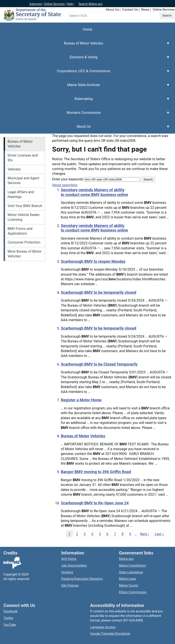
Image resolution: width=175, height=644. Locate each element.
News (145, 10)
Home (87, 29)
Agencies (36, 4)
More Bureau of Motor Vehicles (25, 254)
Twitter (8, 618)
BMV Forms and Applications (20, 231)
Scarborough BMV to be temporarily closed (98, 292)
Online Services (54, 4)
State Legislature (131, 572)
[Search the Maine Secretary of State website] (90, 16)
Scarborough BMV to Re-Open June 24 (95, 503)
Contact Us (130, 10)
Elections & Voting (85, 60)
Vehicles (14, 169)
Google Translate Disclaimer (110, 634)
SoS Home (69, 559)
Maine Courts (129, 585)
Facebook (10, 611)
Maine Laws (128, 579)
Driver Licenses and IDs (23, 158)
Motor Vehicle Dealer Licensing (24, 217)
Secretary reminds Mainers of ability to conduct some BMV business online (94, 192)
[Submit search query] (167, 16)
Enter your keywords (68, 179)
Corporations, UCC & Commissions (85, 74)
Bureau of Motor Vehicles (85, 46)
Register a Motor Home (81, 400)
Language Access (103, 627)
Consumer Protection (24, 242)
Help (70, 4)
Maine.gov (126, 559)
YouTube (10, 625)
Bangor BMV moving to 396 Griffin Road (96, 472)
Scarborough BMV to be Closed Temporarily (99, 364)
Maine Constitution (133, 566)
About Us (112, 10)
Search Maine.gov (90, 4)
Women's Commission (85, 115)
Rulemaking (85, 101)
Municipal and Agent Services (23, 181)
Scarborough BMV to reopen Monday (93, 261)
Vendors (67, 572)
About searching (65, 185)
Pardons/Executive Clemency (82, 579)
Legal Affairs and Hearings (21, 194)
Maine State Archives (85, 87)
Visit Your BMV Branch (25, 206)
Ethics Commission (133, 592)
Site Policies (70, 585)
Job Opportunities (74, 566)
